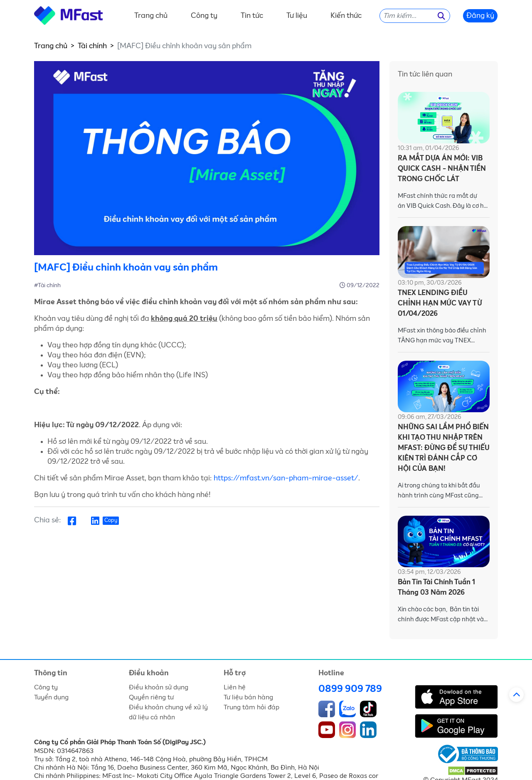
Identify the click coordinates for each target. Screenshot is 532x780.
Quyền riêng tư (151, 697)
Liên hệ (235, 687)
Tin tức (252, 16)
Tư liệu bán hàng (248, 697)
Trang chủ (151, 16)
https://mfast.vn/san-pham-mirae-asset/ (286, 478)
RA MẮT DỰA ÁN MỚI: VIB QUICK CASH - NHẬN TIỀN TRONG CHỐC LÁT (442, 169)
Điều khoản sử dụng (159, 687)
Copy (111, 520)
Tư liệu (297, 16)
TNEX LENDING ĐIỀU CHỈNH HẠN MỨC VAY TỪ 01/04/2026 (440, 304)
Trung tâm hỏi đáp (251, 707)
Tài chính (92, 46)
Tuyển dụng (51, 697)
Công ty (204, 16)
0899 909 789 (350, 689)
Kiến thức (346, 16)
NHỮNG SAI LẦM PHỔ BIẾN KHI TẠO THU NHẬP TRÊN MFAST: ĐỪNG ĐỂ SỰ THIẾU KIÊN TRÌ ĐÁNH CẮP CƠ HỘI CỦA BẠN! (444, 448)
